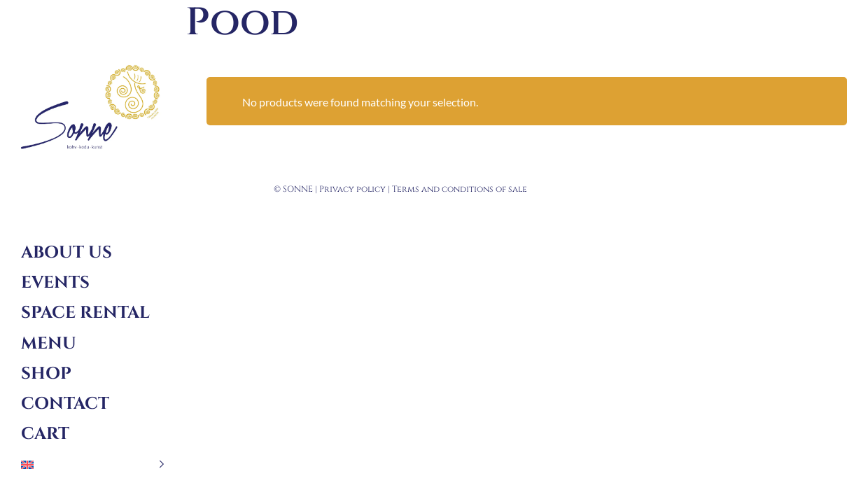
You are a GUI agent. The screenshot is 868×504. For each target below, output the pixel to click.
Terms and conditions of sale (460, 189)
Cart (45, 434)
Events (55, 283)
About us (66, 253)
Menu (49, 344)
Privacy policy (352, 189)
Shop (46, 374)
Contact (65, 404)
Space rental (85, 313)
